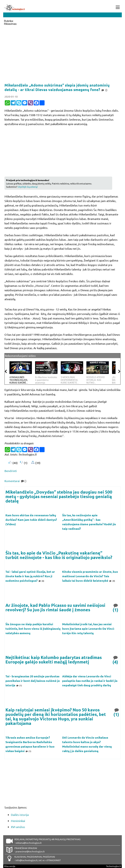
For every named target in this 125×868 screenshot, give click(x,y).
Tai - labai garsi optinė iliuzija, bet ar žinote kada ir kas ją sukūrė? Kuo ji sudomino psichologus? (30, 576)
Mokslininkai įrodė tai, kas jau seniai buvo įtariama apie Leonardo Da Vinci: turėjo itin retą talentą (88, 628)
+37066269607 (53, 860)
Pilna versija (10, 866)
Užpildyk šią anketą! (28, 187)
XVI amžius (18, 827)
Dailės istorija (20, 815)
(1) (116, 607)
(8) (41, 581)
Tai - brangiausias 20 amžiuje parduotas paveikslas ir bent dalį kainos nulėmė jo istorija (33, 681)
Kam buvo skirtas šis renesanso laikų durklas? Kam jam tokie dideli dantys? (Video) (31, 520)
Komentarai (15, 481)
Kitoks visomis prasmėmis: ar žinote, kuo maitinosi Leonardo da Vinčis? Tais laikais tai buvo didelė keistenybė (90, 576)
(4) (116, 660)
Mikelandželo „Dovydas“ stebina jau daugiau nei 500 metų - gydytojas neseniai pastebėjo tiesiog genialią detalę (59, 496)
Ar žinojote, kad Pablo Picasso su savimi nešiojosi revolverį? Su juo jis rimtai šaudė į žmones (55, 607)
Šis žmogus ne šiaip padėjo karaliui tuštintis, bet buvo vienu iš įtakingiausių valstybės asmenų (33, 628)
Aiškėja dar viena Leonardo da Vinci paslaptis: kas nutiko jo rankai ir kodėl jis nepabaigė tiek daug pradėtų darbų (90, 681)
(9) (112, 581)
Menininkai (18, 821)
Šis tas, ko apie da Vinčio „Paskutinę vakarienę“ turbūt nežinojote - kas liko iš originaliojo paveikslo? (59, 555)
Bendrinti (11, 471)
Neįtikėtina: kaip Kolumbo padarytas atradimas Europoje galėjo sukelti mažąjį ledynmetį (54, 660)
